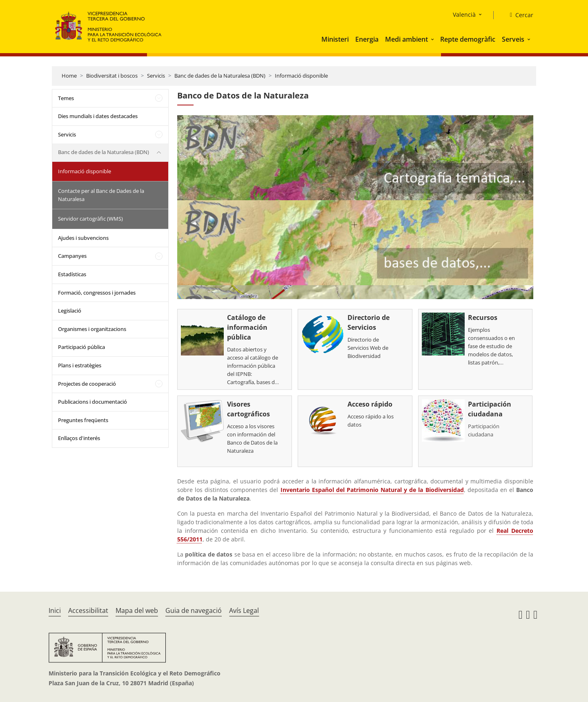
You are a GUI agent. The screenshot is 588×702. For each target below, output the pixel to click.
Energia (367, 39)
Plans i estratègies (80, 365)
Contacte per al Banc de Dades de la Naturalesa (101, 195)
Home (69, 76)
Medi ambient (406, 39)
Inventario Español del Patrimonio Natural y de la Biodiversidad (372, 490)
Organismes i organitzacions (92, 329)
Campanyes (72, 256)
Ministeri (335, 39)
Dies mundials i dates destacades (98, 116)
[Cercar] (518, 15)
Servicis (156, 76)
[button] (433, 39)
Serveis (513, 39)
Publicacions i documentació (92, 402)
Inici (55, 610)
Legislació (70, 311)
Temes (66, 98)
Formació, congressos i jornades (97, 293)
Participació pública (81, 347)
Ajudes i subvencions (83, 238)
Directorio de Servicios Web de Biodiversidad (368, 348)
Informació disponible (301, 76)
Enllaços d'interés (79, 438)
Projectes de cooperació (87, 384)
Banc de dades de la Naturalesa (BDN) (220, 76)
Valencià (464, 15)
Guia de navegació (194, 610)
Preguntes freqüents (83, 420)
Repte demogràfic (468, 39)
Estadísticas (72, 274)
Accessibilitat (88, 610)
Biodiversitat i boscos (112, 76)
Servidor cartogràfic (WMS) (90, 219)
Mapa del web (137, 610)
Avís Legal (244, 610)
